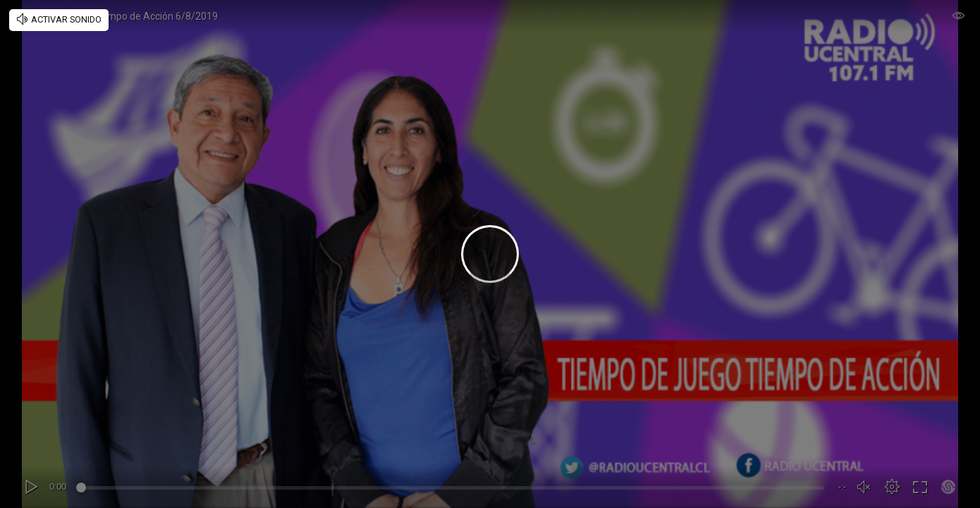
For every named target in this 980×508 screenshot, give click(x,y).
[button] (892, 487)
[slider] (452, 490)
